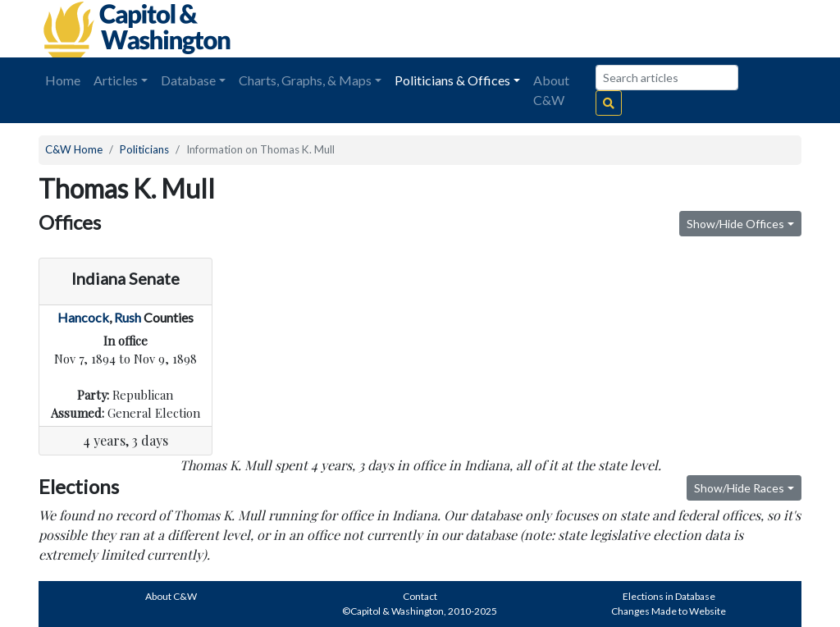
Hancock (83, 317)
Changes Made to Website (669, 611)
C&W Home (74, 149)
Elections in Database (669, 596)
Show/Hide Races (739, 488)
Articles (116, 80)
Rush (128, 317)
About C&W (551, 90)
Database (188, 80)
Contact (420, 596)
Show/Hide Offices (735, 224)
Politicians (144, 149)
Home (63, 80)
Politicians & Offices (452, 80)
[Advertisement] (618, 29)
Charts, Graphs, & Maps (305, 80)
